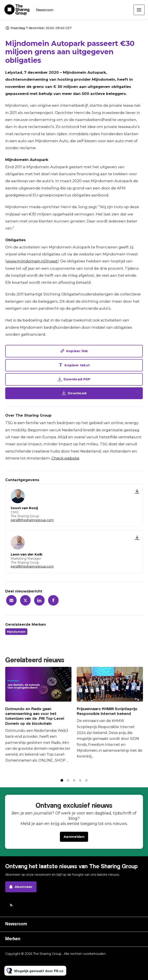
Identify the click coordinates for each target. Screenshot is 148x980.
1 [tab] (62, 784)
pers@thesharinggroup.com (32, 520)
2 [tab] (68, 784)
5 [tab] (86, 784)
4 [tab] (80, 784)
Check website (65, 458)
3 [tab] (74, 784)
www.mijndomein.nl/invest (32, 262)
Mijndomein (16, 632)
